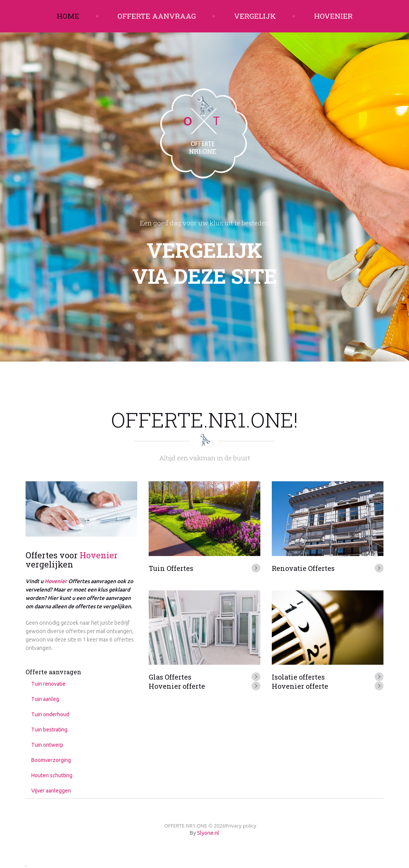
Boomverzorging (51, 760)
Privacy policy (241, 826)
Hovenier (333, 16)
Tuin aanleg (45, 699)
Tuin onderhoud (50, 714)
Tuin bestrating (49, 730)
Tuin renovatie (48, 684)
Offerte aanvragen (53, 672)
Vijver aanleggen (51, 791)
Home (68, 16)
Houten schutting (52, 775)
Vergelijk (255, 16)
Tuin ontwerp (47, 745)
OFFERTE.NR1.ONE (186, 826)
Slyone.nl (208, 833)
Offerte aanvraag (157, 16)
